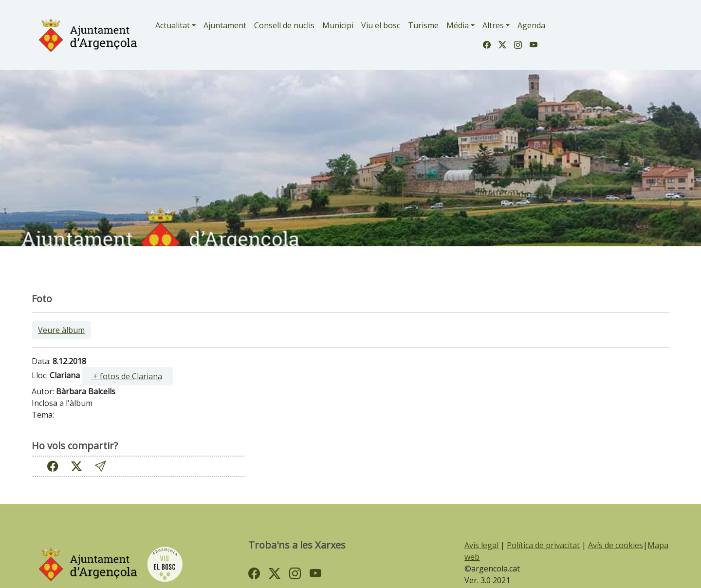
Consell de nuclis (284, 25)
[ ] (127, 376)
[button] (100, 467)
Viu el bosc (381, 25)
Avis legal (481, 545)
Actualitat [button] (173, 25)
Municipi (338, 25)
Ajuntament (225, 25)
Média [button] (458, 25)
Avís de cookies (616, 545)
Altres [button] (493, 25)
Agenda (531, 25)
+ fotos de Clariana (127, 376)
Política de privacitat (543, 545)
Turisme (423, 25)
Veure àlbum (61, 330)
